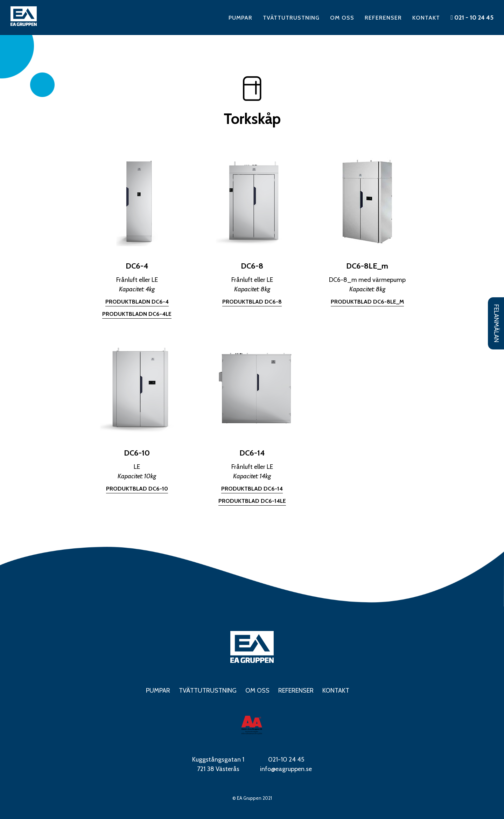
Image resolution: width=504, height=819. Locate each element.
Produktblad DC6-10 (137, 489)
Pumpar (240, 18)
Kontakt (426, 18)
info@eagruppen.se (286, 769)
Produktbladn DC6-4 (137, 302)
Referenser (383, 18)
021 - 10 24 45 (472, 18)
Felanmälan (496, 323)
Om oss (342, 18)
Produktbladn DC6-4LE (137, 314)
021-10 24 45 (286, 759)
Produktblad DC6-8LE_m (367, 302)
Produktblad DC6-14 (252, 489)
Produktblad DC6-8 (252, 302)
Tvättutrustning (291, 18)
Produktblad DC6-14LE (252, 501)
